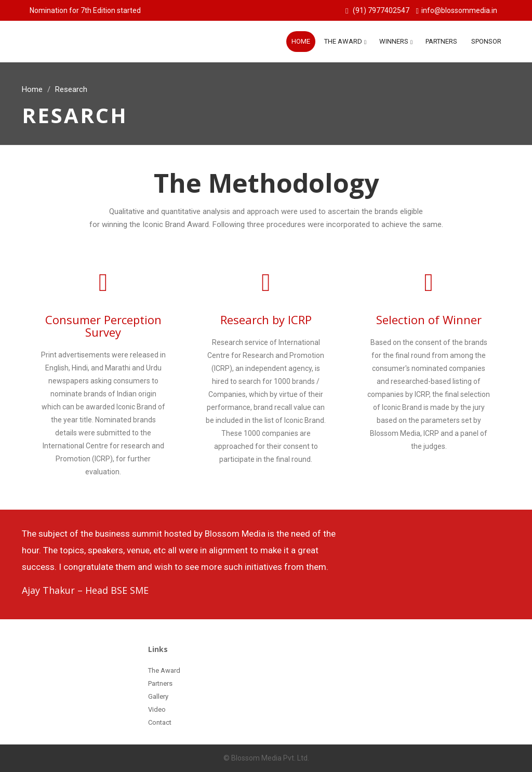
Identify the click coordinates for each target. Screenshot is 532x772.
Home (301, 41)
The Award (343, 41)
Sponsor (486, 41)
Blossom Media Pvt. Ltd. (269, 758)
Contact (160, 722)
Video (157, 709)
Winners (394, 41)
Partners (441, 41)
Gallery (158, 696)
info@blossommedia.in (459, 10)
